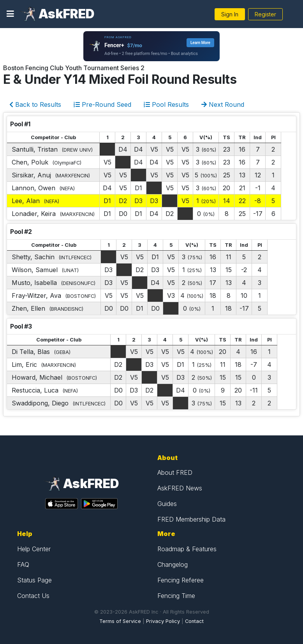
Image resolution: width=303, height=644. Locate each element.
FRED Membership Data (191, 519)
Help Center (34, 549)
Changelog (173, 564)
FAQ (23, 564)
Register (265, 14)
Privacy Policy (163, 621)
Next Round (223, 104)
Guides (167, 504)
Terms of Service (120, 621)
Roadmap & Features (187, 549)
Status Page (34, 580)
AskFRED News (180, 488)
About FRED (175, 472)
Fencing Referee (181, 580)
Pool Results (166, 104)
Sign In (230, 14)
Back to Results (35, 104)
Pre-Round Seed (102, 104)
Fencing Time (176, 596)
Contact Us (33, 596)
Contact (194, 621)
